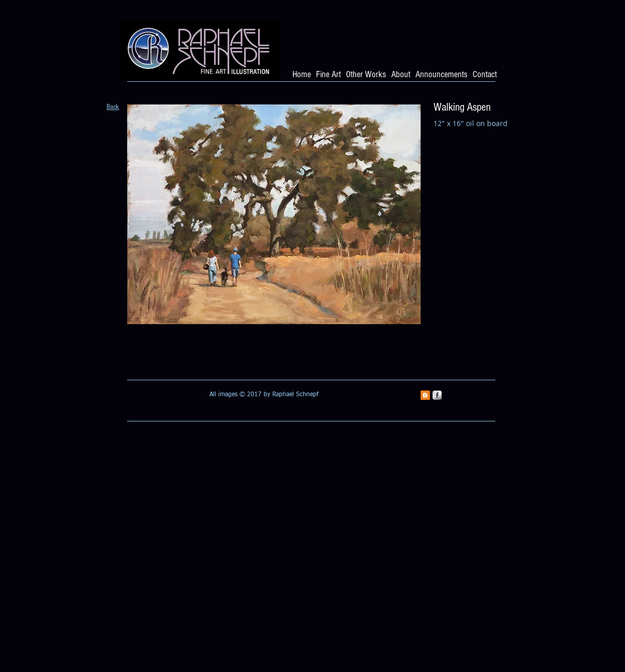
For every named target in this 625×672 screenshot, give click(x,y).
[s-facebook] (437, 395)
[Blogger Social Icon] (425, 395)
